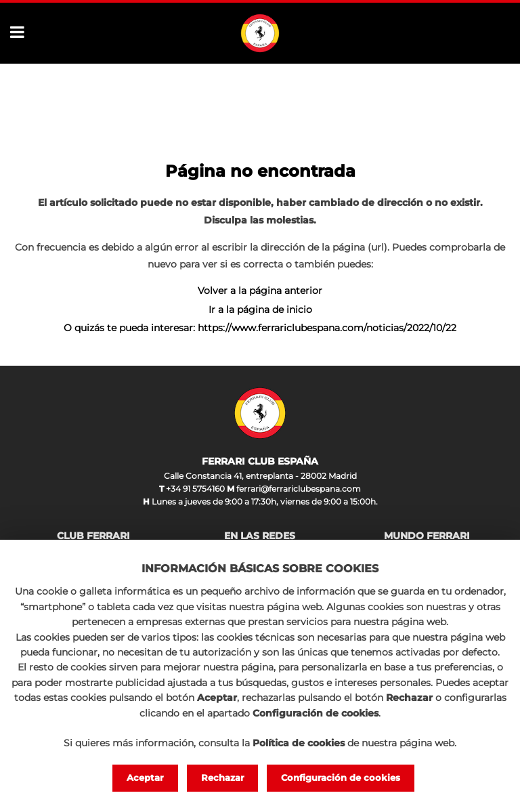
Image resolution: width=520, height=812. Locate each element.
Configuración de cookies (341, 777)
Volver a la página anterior (260, 291)
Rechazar (223, 777)
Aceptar (145, 777)
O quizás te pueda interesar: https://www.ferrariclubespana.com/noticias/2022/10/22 (260, 328)
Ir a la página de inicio (260, 309)
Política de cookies (299, 743)
